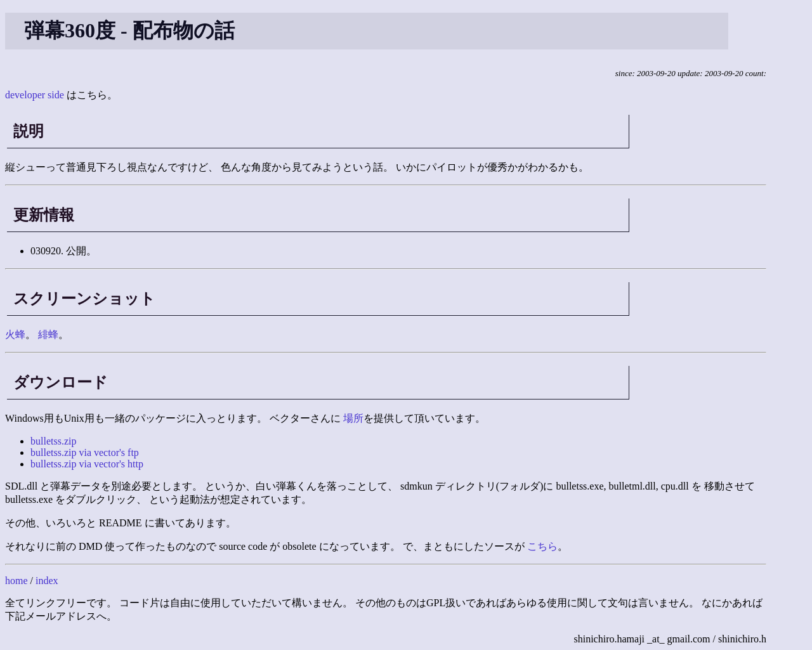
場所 (353, 418)
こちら (542, 546)
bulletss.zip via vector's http (87, 464)
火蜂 (15, 335)
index (47, 581)
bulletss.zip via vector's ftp (85, 452)
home (16, 581)
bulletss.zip (53, 441)
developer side (35, 95)
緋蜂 (48, 335)
